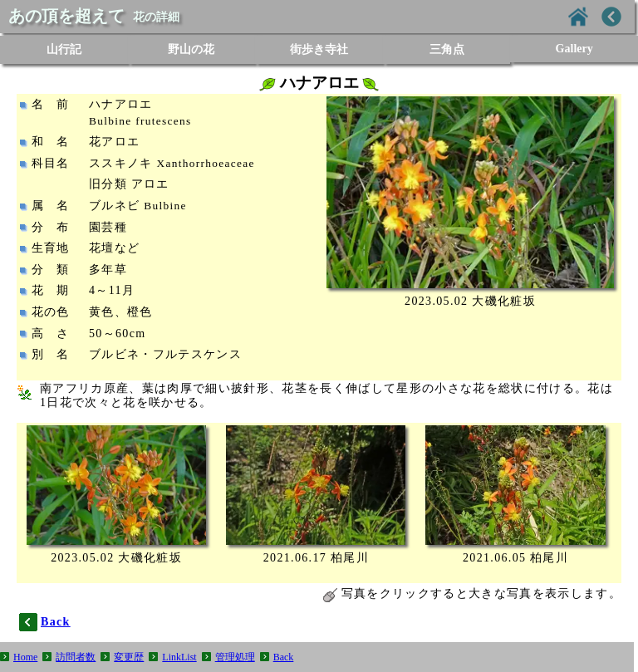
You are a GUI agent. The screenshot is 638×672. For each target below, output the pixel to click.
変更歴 (129, 657)
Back (284, 657)
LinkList (179, 657)
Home (25, 657)
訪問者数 (76, 657)
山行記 (64, 49)
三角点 (447, 49)
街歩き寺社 (319, 49)
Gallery (574, 49)
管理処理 (235, 657)
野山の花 (191, 49)
